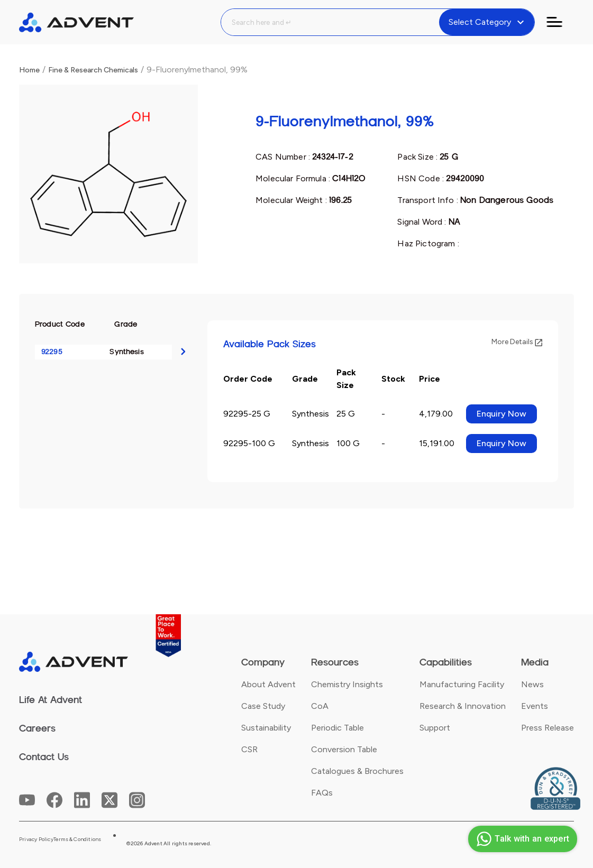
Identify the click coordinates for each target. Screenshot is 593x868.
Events (535, 706)
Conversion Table (344, 749)
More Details (517, 342)
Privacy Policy (36, 839)
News (532, 684)
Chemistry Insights (347, 684)
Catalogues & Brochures (357, 771)
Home (29, 70)
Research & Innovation (463, 706)
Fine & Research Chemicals (93, 70)
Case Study (263, 706)
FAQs (322, 793)
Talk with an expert (521, 839)
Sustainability (266, 728)
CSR (249, 749)
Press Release (548, 728)
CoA (320, 706)
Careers (37, 728)
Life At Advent (51, 700)
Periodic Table (337, 728)
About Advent (268, 684)
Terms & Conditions (77, 839)
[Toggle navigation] (561, 22)
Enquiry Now (501, 414)
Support (435, 728)
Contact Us (44, 757)
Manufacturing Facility (462, 684)
